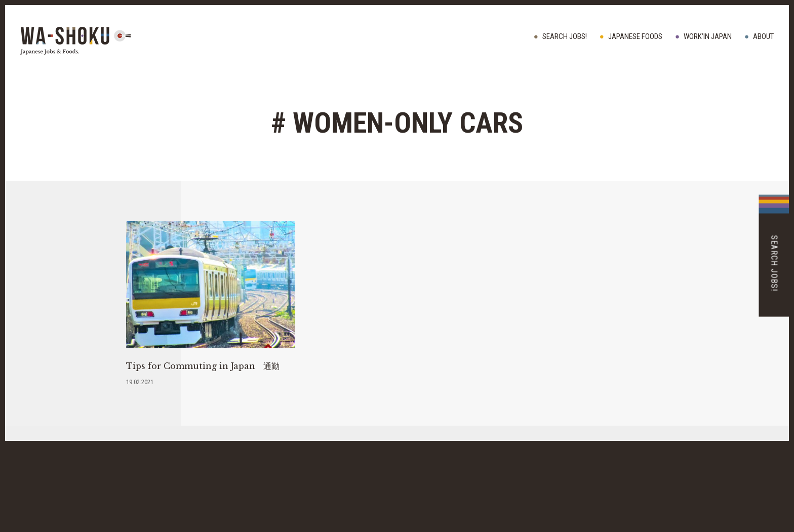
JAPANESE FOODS (635, 36)
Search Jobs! (565, 36)
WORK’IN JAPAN (708, 36)
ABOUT (763, 36)
